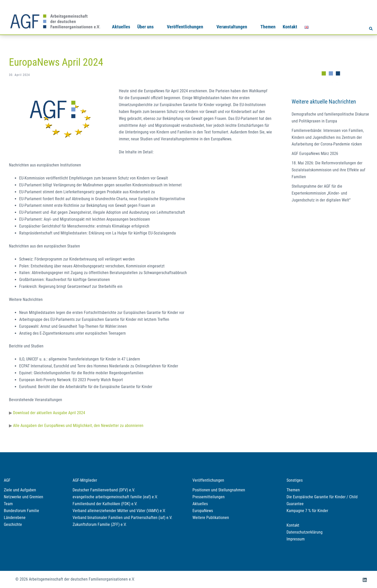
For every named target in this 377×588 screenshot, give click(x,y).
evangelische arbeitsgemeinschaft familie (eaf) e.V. (115, 497)
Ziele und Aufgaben (20, 490)
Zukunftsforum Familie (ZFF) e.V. (100, 524)
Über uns (145, 27)
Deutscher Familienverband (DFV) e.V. (104, 490)
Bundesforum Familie (21, 511)
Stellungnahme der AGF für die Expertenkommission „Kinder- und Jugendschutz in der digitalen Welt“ (321, 193)
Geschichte (13, 524)
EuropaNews (203, 511)
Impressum (296, 539)
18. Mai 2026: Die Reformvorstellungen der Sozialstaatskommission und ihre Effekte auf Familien (328, 170)
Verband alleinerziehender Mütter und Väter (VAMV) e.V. (119, 511)
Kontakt (290, 27)
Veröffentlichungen (185, 27)
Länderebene (15, 518)
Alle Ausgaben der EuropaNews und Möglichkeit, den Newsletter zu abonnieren (78, 426)
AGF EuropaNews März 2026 (315, 154)
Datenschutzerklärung (305, 532)
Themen (268, 27)
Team (8, 504)
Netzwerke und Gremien (24, 497)
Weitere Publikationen (211, 518)
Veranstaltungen (232, 27)
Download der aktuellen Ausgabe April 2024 (49, 413)
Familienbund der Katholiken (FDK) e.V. (105, 504)
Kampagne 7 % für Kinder (307, 511)
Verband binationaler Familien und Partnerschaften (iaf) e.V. (122, 518)
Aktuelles (121, 27)
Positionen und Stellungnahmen (219, 490)
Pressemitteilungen (209, 497)
